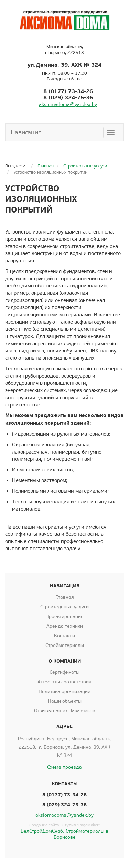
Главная (65, 597)
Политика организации (64, 691)
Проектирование (64, 616)
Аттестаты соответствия (64, 682)
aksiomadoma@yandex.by (68, 104)
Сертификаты (64, 672)
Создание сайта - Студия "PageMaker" (65, 825)
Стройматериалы (65, 645)
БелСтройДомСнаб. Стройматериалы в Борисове (64, 834)
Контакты (64, 636)
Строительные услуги (64, 607)
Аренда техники (65, 626)
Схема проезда (64, 767)
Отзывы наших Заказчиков (65, 711)
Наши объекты (65, 701)
